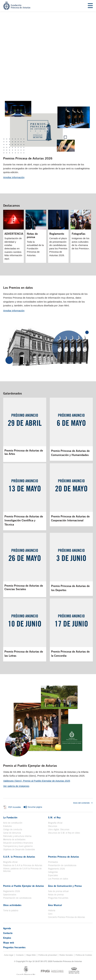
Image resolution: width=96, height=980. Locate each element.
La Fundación (10, 817)
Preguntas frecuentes (58, 898)
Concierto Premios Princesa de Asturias (66, 917)
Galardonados (13, 393)
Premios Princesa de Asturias (64, 857)
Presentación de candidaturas (62, 865)
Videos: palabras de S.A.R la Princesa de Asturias (22, 870)
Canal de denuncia (12, 833)
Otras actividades (12, 905)
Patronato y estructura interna (17, 836)
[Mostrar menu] (90, 6)
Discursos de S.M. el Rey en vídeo (64, 833)
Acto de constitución (13, 823)
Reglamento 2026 (56, 869)
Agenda (7, 928)
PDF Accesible (15, 807)
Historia (52, 910)
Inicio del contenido (83, 803)
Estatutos (7, 826)
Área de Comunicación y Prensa (65, 886)
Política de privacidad (48, 955)
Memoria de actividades (14, 839)
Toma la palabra (11, 910)
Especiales (53, 875)
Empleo (7, 938)
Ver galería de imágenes (16, 786)
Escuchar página (33, 807)
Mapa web (9, 943)
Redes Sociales (66, 955)
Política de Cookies (84, 955)
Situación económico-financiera (18, 843)
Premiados (53, 862)
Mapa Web (31, 955)
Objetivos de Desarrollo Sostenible (19, 849)
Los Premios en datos (18, 288)
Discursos (53, 826)
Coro (50, 914)
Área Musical (55, 905)
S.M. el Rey (54, 817)
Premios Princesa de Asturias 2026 (28, 158)
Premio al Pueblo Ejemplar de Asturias (30, 766)
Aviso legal (9, 955)
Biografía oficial (55, 823)
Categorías (53, 872)
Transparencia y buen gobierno (18, 846)
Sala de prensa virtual (58, 891)
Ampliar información (14, 177)
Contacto (8, 933)
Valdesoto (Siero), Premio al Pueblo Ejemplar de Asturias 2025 (37, 781)
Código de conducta (13, 829)
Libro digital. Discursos (59, 829)
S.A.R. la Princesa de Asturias (19, 857)
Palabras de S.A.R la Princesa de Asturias (23, 865)
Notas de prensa (56, 895)
